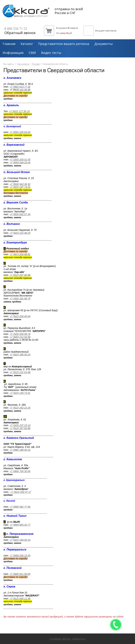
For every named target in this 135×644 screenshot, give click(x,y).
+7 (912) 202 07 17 (21, 492)
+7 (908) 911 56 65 (20, 574)
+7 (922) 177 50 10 (19, 111)
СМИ (32, 53)
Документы (104, 44)
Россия (36, 64)
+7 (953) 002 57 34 (20, 214)
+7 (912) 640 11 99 (20, 599)
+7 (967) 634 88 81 (20, 254)
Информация (13, 53)
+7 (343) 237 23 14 (20, 425)
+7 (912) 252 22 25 (20, 408)
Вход (98, 31)
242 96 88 (25, 90)
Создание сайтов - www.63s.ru (67, 639)
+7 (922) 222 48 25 (20, 233)
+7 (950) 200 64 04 (20, 132)
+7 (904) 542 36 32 (20, 184)
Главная (9, 44)
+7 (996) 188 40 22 (20, 450)
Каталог (27, 44)
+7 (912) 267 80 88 (20, 275)
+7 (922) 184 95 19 (20, 540)
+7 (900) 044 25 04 (20, 163)
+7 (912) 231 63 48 (20, 372)
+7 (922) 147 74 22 (20, 187)
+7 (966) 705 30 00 (20, 471)
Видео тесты (51, 53)
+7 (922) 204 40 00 (20, 316)
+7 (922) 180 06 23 (20, 355)
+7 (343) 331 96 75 (20, 299)
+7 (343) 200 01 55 (20, 160)
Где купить (23, 64)
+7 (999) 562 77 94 (20, 507)
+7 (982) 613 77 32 (20, 87)
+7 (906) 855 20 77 (20, 525)
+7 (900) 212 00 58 (20, 337)
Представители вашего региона (64, 44)
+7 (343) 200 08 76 (20, 334)
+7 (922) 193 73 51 (20, 393)
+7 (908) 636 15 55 (20, 556)
